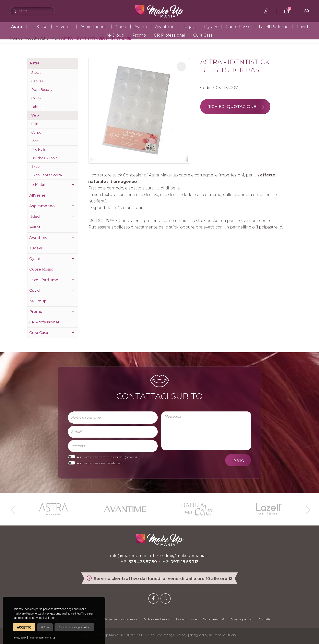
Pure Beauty (42, 90)
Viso (35, 115)
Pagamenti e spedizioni (121, 619)
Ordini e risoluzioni (156, 619)
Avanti (141, 27)
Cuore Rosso (238, 27)
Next (306, 508)
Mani (35, 141)
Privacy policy (20, 638)
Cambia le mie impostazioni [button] (74, 627)
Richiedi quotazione (239, 107)
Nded (121, 27)
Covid (302, 27)
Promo (139, 35)
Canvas (37, 81)
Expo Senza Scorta (47, 175)
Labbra (37, 107)
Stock (36, 73)
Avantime (165, 27)
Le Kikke (39, 27)
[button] (181, 67)
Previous (13, 508)
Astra (17, 27)
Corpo (36, 132)
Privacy (182, 635)
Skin (35, 124)
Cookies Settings (161, 635)
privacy (131, 457)
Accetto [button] (24, 627)
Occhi (36, 98)
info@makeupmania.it (132, 556)
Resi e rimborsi (186, 619)
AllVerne (64, 27)
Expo (36, 167)
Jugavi (189, 27)
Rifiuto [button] (45, 627)
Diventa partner (241, 619)
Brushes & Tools (44, 158)
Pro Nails (38, 150)
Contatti (264, 619)
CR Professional (170, 35)
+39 (139, 562)
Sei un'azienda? (214, 619)
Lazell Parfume (274, 27)
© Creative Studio (222, 635)
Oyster (211, 27)
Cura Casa (203, 35)
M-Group (115, 35)
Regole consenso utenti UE (42, 638)
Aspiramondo (94, 27)
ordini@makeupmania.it (185, 556)
